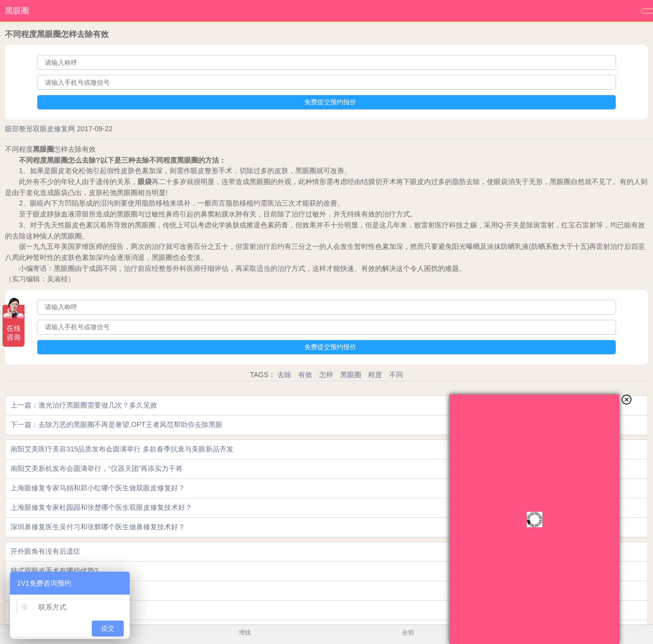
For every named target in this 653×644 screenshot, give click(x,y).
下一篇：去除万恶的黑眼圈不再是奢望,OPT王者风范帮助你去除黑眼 (116, 425)
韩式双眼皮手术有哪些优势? (54, 571)
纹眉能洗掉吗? (33, 610)
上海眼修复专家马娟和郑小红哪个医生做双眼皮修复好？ (98, 488)
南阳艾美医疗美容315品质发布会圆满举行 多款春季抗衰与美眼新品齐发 (122, 449)
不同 (396, 375)
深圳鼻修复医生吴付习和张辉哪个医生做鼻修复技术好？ (98, 527)
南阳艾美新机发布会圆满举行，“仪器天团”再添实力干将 (97, 468)
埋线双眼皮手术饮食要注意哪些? (61, 590)
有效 (305, 375)
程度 (375, 375)
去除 (284, 375)
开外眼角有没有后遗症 (45, 551)
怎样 (326, 375)
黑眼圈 (17, 11)
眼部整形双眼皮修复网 (40, 129)
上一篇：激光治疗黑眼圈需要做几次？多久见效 (84, 405)
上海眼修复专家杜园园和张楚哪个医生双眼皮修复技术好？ (101, 507)
